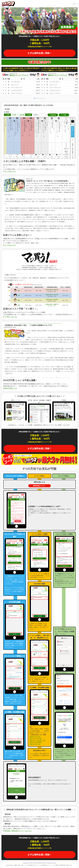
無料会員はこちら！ (40, 486)
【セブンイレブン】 (35, 737)
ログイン (75, 4)
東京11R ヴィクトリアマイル (19, 75)
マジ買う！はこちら (11, 317)
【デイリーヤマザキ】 (36, 742)
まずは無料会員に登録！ (40, 53)
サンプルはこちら (10, 171)
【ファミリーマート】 (36, 738)
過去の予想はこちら (11, 388)
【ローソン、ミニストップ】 (37, 740)
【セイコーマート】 (35, 744)
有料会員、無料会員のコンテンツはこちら (18, 831)
